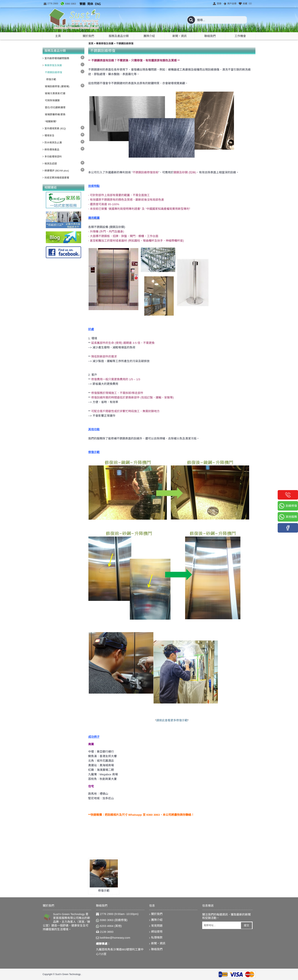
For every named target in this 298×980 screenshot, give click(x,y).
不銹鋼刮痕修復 (125, 44)
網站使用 (156, 932)
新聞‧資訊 (157, 943)
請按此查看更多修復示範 (172, 720)
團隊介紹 (156, 920)
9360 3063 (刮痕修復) (112, 920)
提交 (246, 925)
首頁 (91, 44)
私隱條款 (156, 938)
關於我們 (156, 914)
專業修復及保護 (105, 44)
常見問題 (156, 926)
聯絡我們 (156, 949)
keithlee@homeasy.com (113, 938)
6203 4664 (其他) (109, 926)
